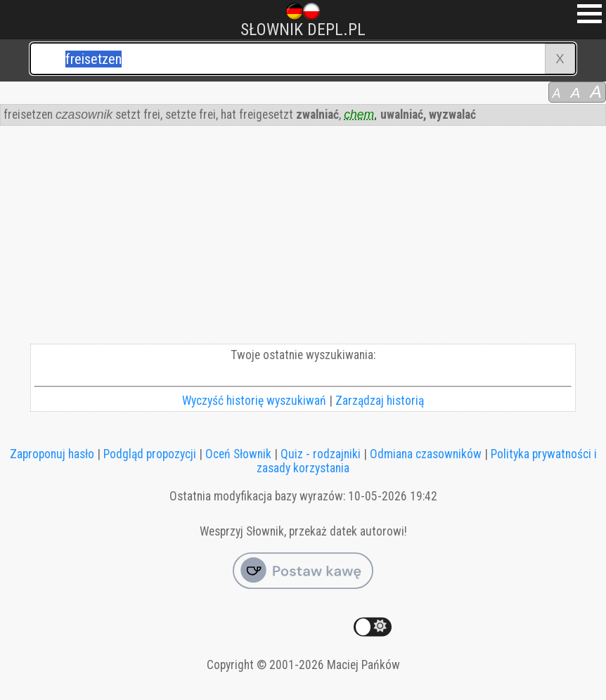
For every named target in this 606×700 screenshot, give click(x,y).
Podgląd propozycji (150, 454)
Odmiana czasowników (426, 454)
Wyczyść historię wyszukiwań (254, 401)
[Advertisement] (303, 238)
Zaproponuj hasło (52, 454)
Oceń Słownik (238, 454)
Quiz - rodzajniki (321, 454)
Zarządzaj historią (380, 401)
